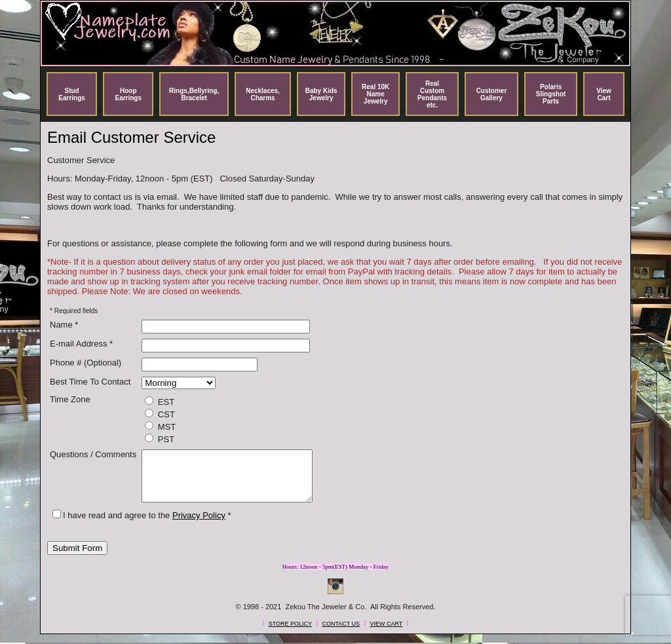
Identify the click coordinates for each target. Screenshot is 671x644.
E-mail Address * (81, 344)
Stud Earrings (72, 94)
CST (160, 414)
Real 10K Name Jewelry (375, 94)
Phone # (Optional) (86, 363)
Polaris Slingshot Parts (551, 94)
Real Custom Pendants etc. (432, 94)
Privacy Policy (199, 525)
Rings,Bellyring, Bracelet (194, 94)
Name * (64, 325)
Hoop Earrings (128, 94)
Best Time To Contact (90, 382)
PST (160, 439)
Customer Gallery (492, 94)
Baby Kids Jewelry (321, 94)
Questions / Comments (93, 454)
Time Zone (70, 399)
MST (160, 426)
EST (160, 402)
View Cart (604, 94)
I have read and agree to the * (142, 525)
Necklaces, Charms (263, 94)
